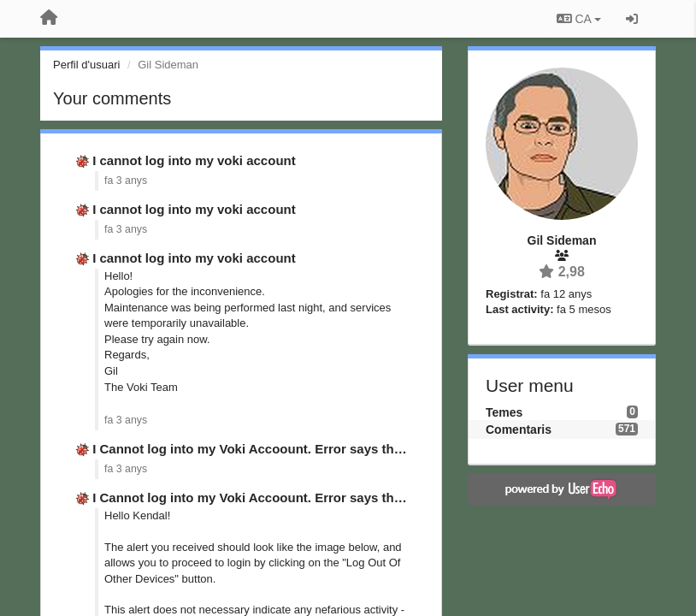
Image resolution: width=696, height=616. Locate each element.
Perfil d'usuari (86, 65)
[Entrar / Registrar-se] (632, 19)
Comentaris (519, 429)
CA (579, 19)
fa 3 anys (126, 181)
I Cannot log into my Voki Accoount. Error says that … (257, 449)
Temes (504, 412)
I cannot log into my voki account (194, 160)
